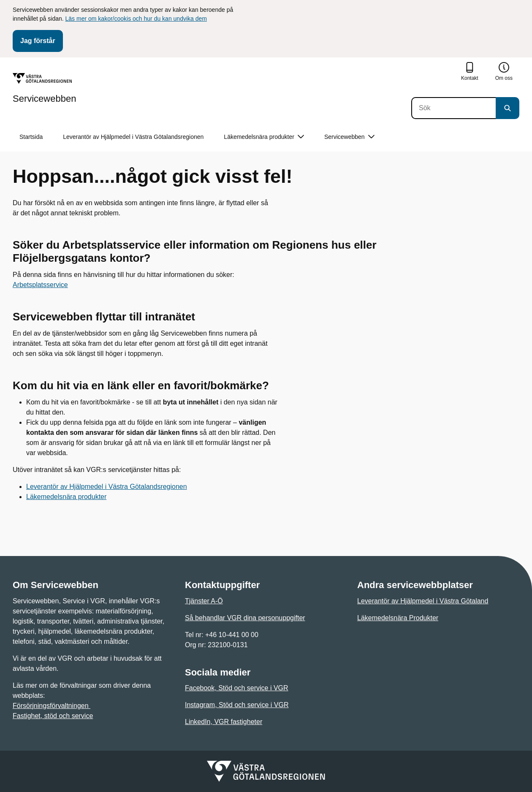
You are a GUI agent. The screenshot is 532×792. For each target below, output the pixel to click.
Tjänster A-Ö (204, 601)
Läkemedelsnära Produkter (398, 618)
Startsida (31, 137)
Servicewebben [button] (349, 137)
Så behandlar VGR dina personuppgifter (245, 618)
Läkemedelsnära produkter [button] (264, 137)
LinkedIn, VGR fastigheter (224, 722)
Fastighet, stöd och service (53, 716)
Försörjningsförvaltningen (52, 706)
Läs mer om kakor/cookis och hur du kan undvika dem (136, 19)
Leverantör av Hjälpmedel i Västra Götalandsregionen (133, 137)
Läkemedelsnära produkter (66, 497)
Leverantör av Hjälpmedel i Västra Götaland (423, 601)
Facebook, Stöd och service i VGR (237, 688)
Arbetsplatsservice (40, 285)
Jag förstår (38, 41)
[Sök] (453, 108)
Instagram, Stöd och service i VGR (237, 705)
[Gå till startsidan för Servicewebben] (44, 88)
